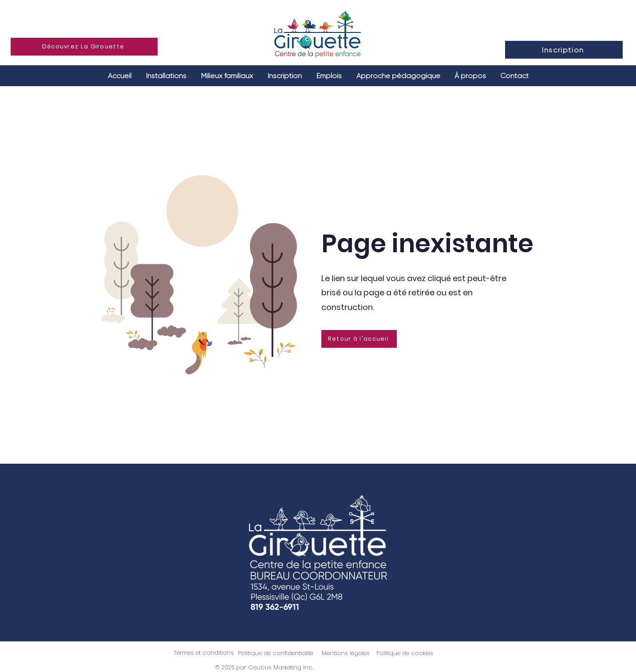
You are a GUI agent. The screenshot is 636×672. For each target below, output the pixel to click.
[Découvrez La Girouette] (84, 47)
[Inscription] (564, 50)
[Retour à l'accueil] (359, 339)
